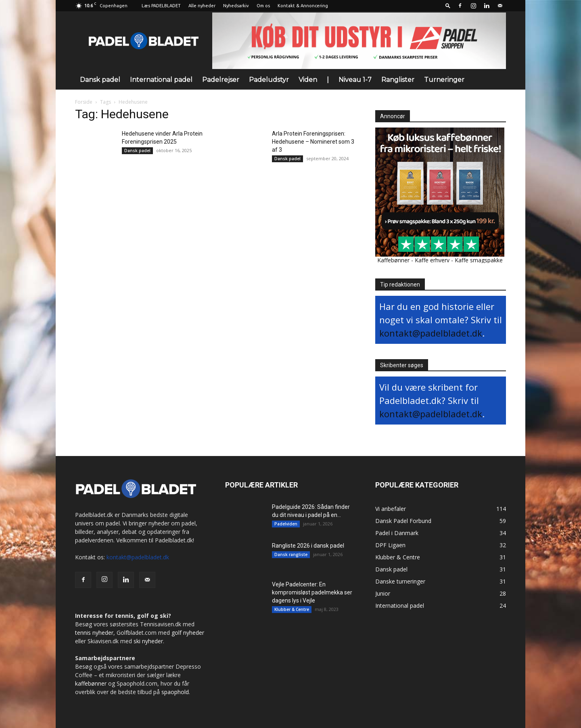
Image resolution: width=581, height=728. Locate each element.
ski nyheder (148, 641)
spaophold (175, 692)
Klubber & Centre (292, 609)
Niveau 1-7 (355, 80)
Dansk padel (100, 80)
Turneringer (444, 80)
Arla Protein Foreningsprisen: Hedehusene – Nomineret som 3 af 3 (313, 142)
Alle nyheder (202, 6)
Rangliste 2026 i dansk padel (308, 546)
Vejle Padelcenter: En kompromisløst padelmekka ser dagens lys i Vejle (312, 592)
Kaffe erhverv (432, 260)
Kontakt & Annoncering (303, 6)
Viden (308, 80)
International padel (161, 80)
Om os (263, 6)
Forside (84, 102)
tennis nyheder (94, 633)
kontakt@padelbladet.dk (431, 333)
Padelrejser (221, 80)
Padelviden (286, 524)
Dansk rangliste (291, 554)
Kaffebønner (393, 260)
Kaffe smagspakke (479, 260)
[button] (448, 5)
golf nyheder (188, 633)
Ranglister (398, 80)
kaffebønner (91, 683)
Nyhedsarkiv (236, 6)
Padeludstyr (269, 80)
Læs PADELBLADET (161, 6)
